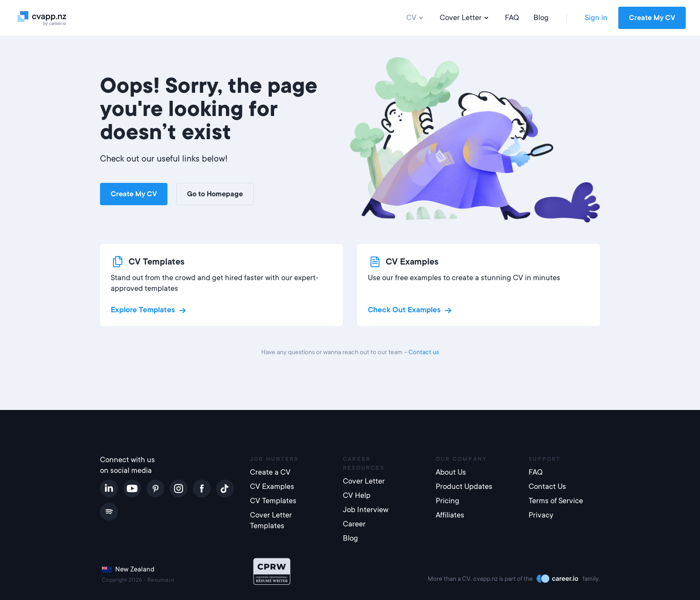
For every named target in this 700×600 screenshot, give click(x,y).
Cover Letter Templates (271, 520)
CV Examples (272, 486)
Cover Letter (465, 18)
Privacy (541, 515)
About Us (451, 472)
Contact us (424, 352)
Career (354, 524)
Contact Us (547, 486)
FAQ (512, 18)
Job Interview (366, 510)
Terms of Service (556, 501)
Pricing (448, 501)
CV (416, 18)
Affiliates (450, 515)
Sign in (596, 18)
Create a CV (270, 472)
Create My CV (652, 18)
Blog (541, 18)
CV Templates (273, 501)
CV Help (357, 495)
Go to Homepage (215, 194)
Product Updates (464, 486)
